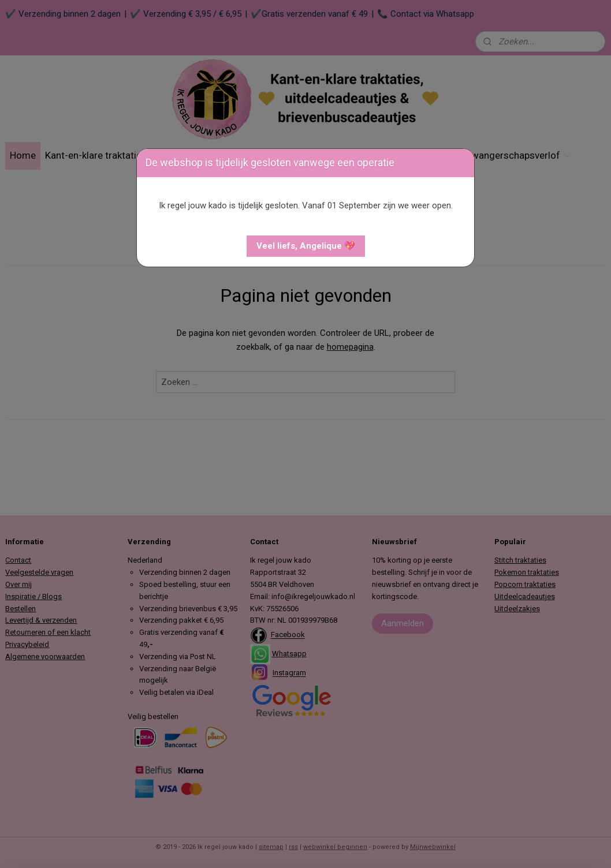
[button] (306, 246)
